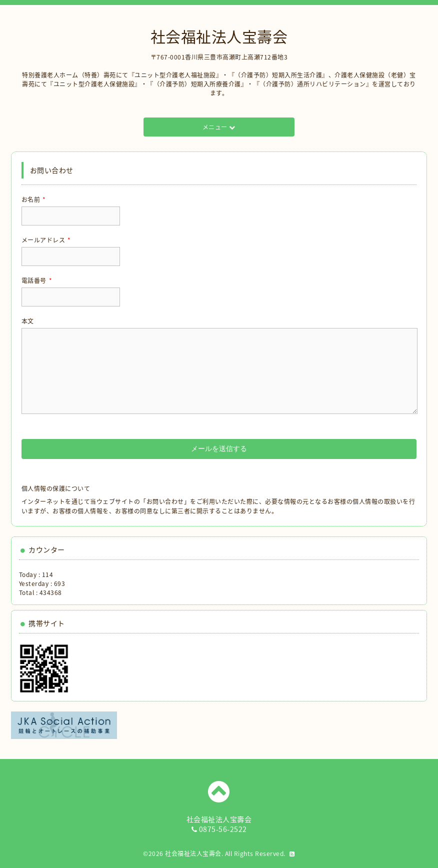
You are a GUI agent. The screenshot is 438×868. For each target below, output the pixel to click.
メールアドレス (46, 240)
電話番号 (37, 280)
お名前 (34, 199)
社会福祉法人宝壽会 (219, 36)
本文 (28, 321)
